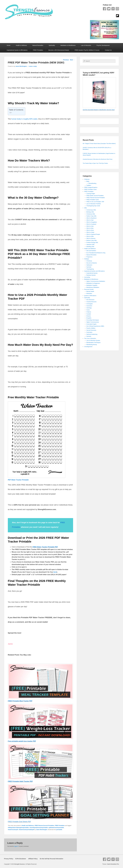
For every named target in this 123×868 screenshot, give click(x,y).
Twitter (109, 9)
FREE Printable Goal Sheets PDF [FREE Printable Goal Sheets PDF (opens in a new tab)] (19, 822)
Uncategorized (88, 347)
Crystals (89, 314)
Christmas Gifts (91, 214)
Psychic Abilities (91, 328)
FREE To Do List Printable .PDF (95, 202)
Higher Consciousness (93, 322)
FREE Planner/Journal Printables (44, 825)
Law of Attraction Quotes (93, 340)
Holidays (87, 259)
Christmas (89, 261)
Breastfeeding (92, 183)
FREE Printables (38, 50)
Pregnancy (89, 257)
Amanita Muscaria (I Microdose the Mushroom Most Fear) (98, 159)
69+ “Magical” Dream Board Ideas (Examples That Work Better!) (99, 144)
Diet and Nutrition (91, 251)
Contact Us (108, 50)
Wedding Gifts (90, 247)
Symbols (89, 336)
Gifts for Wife (90, 236)
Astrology (89, 308)
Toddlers (89, 185)
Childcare (87, 179)
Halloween (89, 265)
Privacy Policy (9, 859)
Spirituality (52, 45)
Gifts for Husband (91, 224)
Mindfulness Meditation (93, 287)
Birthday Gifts (90, 212)
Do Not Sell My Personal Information (50, 859)
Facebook (105, 9)
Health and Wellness (28, 825)
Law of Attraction (86, 45)
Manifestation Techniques (93, 342)
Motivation (89, 293)
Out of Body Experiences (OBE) (95, 326)
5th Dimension (90, 300)
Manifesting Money (92, 345)
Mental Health (90, 291)
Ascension (89, 306)
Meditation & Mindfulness (68, 45)
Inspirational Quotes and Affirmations (94, 271)
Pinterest (113, 9)
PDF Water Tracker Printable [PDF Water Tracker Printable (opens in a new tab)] (18, 480)
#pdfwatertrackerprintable (56, 828)
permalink (59, 830)
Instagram (117, 9)
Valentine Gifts (90, 245)
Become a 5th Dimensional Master (59, 50)
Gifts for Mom (90, 230)
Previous (65, 60)
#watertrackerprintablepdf (26, 830)
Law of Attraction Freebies (94, 204)
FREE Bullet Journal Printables (95, 196)
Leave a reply (33, 66)
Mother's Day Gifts (92, 240)
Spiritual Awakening (92, 334)
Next (72, 60)
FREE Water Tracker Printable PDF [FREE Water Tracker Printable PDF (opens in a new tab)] (45, 547)
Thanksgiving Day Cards (93, 206)
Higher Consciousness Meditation (96, 281)
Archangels (90, 304)
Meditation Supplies (92, 285)
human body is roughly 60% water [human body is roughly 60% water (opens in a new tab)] (24, 119)
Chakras (89, 312)
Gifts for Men (90, 228)
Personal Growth (89, 289)
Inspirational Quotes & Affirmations (17, 50)
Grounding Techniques (93, 320)
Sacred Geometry (91, 330)
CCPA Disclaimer (20, 859)
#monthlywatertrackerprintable (39, 828)
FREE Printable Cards (90, 189)
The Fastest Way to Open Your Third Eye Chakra (95, 163)
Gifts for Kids (90, 226)
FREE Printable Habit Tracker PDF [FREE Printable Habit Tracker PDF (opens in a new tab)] (20, 781)
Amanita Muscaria (91, 302)
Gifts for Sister (90, 232)
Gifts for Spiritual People (93, 234)
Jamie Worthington (21, 66)
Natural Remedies (38, 45)
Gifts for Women (91, 238)
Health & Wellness (21, 45)
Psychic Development (103, 45)
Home (9, 45)
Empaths (89, 318)
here (55, 572)
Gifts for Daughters (92, 222)
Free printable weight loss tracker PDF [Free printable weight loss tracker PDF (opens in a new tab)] (22, 741)
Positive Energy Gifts (92, 242)
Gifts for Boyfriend (91, 218)
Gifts (85, 208)
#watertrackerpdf (13, 830)
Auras (88, 310)
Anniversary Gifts (91, 210)
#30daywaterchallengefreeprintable (18, 828)
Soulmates (89, 332)
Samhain (89, 267)
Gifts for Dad (90, 220)
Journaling (87, 277)
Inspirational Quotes (92, 273)
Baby (88, 181)
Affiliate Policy (33, 859)
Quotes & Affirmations (90, 296)
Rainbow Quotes (91, 275)
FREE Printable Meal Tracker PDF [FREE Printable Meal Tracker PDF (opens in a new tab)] (20, 701)
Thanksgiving (90, 269)
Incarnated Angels (91, 324)
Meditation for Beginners (93, 283)
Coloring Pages (91, 194)
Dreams (89, 316)
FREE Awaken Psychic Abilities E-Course (87, 50)
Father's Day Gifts (91, 216)
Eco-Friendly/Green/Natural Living (96, 253)
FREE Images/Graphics (91, 187)
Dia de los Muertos (92, 263)
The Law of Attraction (90, 338)
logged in (16, 846)
